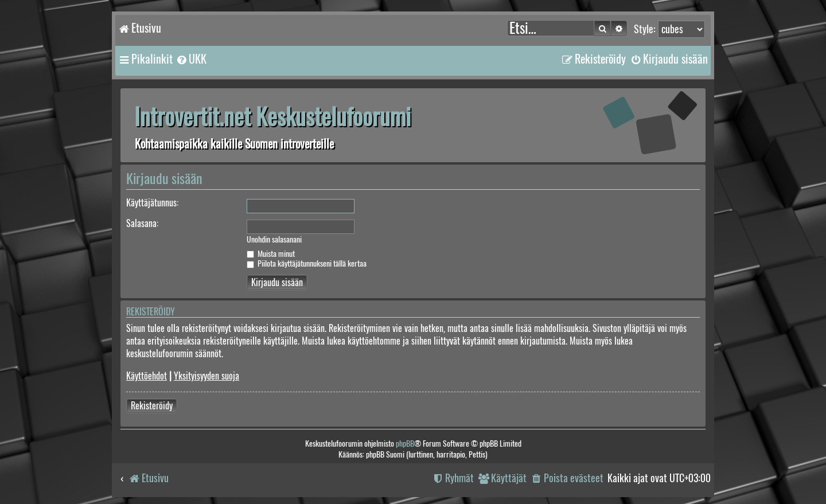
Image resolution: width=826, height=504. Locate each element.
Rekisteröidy (152, 406)
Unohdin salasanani (274, 240)
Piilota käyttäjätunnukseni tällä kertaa (307, 263)
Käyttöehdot (147, 376)
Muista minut (271, 254)
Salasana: (142, 223)
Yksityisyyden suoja (206, 376)
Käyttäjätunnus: (152, 203)
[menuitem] (191, 59)
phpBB (405, 444)
